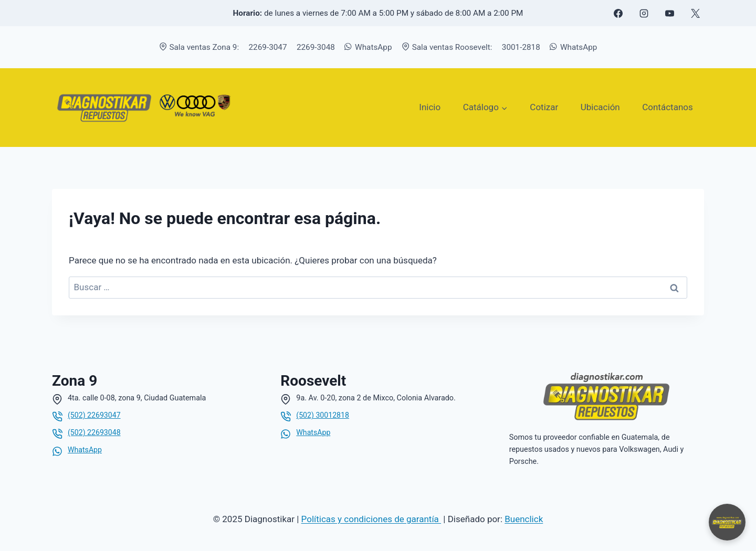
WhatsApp (368, 47)
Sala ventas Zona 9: (199, 47)
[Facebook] (618, 13)
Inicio (430, 107)
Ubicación (600, 107)
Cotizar (544, 107)
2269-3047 (268, 47)
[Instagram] (644, 13)
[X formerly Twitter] (695, 13)
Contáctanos (668, 107)
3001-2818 (521, 47)
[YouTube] (669, 13)
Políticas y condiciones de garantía (371, 519)
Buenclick (524, 519)
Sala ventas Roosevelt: (447, 47)
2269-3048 (316, 47)
